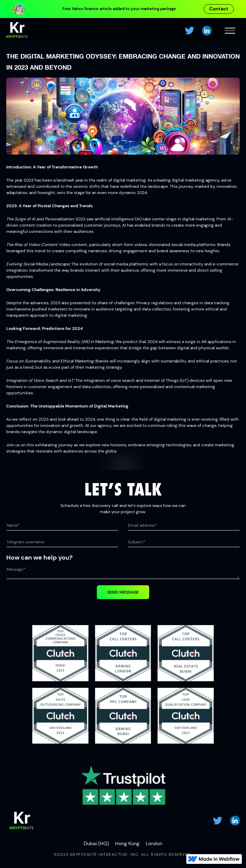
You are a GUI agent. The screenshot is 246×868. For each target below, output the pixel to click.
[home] (17, 31)
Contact (219, 9)
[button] (230, 31)
